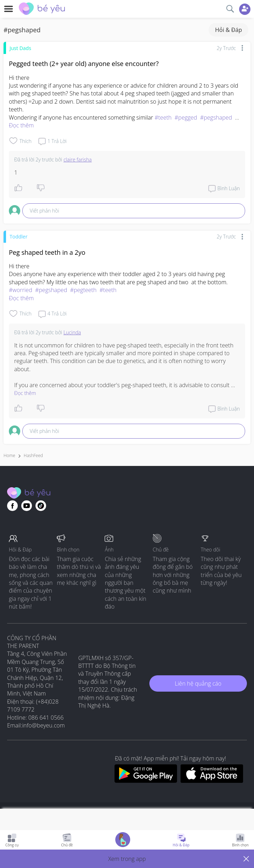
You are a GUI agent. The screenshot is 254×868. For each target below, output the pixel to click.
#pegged (186, 117)
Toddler (18, 237)
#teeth (163, 117)
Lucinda (72, 332)
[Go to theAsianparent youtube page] (27, 506)
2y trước (226, 48)
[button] (127, 859)
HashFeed (33, 455)
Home (9, 455)
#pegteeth (83, 290)
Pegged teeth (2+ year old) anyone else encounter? (84, 64)
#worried (21, 290)
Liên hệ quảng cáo (198, 683)
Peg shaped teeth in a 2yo (47, 252)
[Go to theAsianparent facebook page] (12, 506)
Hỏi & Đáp (228, 30)
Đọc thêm (21, 125)
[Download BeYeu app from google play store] (146, 781)
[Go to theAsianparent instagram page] (41, 506)
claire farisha (78, 160)
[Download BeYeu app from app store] (212, 781)
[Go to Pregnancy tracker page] (123, 840)
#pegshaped (216, 117)
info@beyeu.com (44, 725)
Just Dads (20, 48)
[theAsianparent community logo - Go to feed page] (42, 10)
